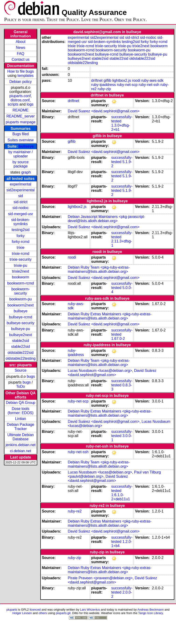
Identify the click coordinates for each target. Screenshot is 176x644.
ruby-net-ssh (149, 85)
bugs (31, 376)
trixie (20, 247)
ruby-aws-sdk (152, 80)
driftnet (97, 80)
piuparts (12, 610)
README (20, 110)
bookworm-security (21, 291)
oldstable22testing (21, 358)
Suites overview (20, 140)
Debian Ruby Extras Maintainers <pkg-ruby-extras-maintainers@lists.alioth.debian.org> (110, 316)
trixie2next (21, 271)
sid (20, 196)
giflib (107, 80)
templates (25, 76)
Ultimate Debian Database (20, 437)
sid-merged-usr (20, 214)
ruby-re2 (75, 511)
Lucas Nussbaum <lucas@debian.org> (100, 371)
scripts (13, 104)
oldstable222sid (21, 353)
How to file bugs (20, 71)
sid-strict (21, 202)
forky (21, 236)
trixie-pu (21, 265)
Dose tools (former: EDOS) (21, 411)
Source (21, 370)
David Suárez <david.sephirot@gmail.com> (104, 152)
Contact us (20, 59)
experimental (20, 184)
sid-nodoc (21, 208)
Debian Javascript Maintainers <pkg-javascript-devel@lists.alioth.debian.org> (106, 219)
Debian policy (20, 82)
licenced (35, 610)
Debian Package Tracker (21, 427)
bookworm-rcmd (21, 283)
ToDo (21, 386)
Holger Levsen (22, 613)
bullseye (26, 146)
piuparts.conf (20, 96)
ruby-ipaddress (104, 85)
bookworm (20, 277)
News (20, 48)
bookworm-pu (21, 299)
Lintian (21, 419)
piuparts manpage (20, 122)
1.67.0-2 (118, 339)
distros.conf (20, 100)
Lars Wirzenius (90, 610)
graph (26, 172)
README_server (20, 116)
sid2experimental (21, 190)
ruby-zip (104, 89)
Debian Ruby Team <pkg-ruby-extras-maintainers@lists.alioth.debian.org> (99, 269)
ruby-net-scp (127, 85)
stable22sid (21, 347)
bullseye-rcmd (20, 317)
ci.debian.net (21, 451)
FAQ (20, 54)
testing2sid (21, 230)
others (43, 613)
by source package (21, 164)
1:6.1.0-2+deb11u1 (121, 497)
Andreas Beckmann (151, 610)
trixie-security (20, 259)
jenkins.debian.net (21, 445)
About (20, 42)
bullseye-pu (20, 329)
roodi (136, 80)
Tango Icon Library (151, 613)
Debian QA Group (20, 403)
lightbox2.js (122, 80)
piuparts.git (63, 613)
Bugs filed (20, 134)
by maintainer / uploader (21, 154)
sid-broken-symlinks (20, 222)
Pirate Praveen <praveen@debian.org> (100, 578)
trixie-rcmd (21, 254)
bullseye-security (21, 323)
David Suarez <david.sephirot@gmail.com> (104, 111)
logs (30, 104)
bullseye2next (20, 335)
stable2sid (20, 341)
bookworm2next (21, 305)
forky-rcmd (21, 242)
